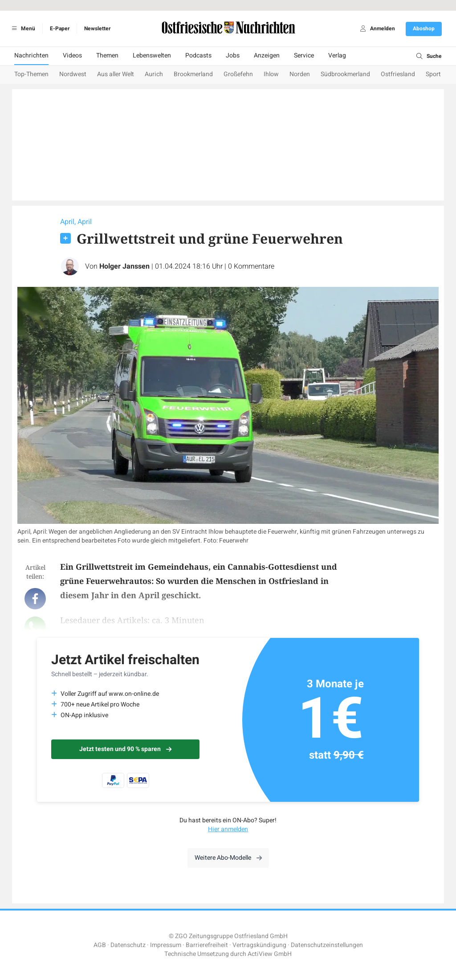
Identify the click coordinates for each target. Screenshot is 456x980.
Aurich (154, 74)
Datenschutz (128, 945)
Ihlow (271, 74)
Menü (22, 29)
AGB (100, 945)
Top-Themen (31, 74)
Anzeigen (267, 55)
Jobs (233, 55)
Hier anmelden (228, 829)
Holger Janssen (124, 266)
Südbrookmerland (345, 74)
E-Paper (60, 29)
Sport (433, 74)
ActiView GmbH (270, 954)
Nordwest (73, 74)
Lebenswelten (152, 55)
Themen (107, 55)
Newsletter (97, 29)
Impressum (166, 945)
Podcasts (198, 55)
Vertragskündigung (259, 945)
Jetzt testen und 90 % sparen (125, 749)
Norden (300, 74)
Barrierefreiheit (207, 945)
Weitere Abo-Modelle (228, 858)
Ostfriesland (398, 74)
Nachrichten (31, 55)
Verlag (337, 55)
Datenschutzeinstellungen (327, 945)
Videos (72, 55)
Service (304, 55)
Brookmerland (193, 74)
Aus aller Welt (116, 74)
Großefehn (238, 74)
